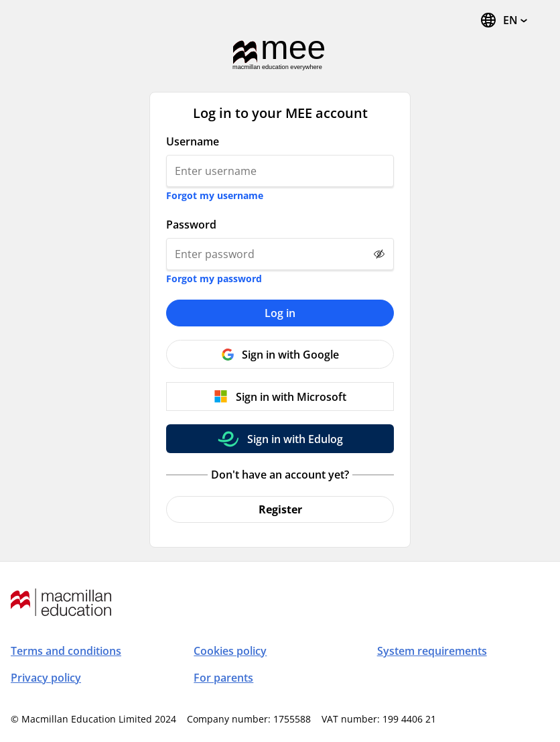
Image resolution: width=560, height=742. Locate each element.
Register (280, 509)
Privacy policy (46, 678)
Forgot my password (214, 279)
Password (191, 225)
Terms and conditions (66, 651)
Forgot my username (215, 195)
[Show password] (379, 254)
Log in (280, 313)
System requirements (432, 651)
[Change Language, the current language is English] (503, 20)
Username (193, 141)
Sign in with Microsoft (291, 397)
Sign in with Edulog (295, 439)
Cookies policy (230, 651)
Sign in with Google (290, 355)
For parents (223, 678)
